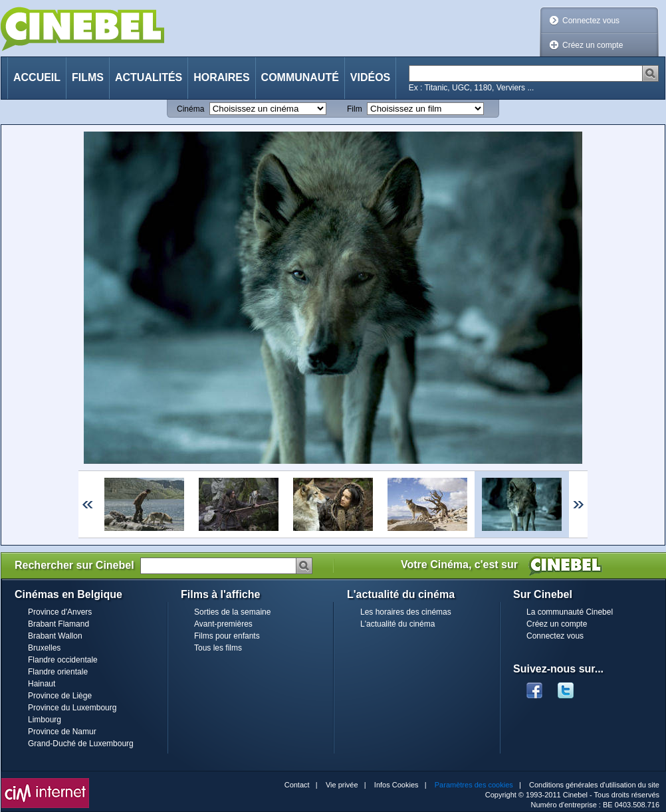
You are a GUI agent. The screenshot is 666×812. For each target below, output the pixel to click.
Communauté (300, 77)
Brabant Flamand (58, 624)
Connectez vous (591, 21)
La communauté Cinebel (570, 612)
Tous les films (218, 648)
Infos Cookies (396, 785)
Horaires (221, 77)
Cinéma (190, 109)
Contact (297, 785)
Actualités (149, 77)
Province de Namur (62, 732)
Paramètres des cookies (474, 785)
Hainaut (42, 684)
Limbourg (45, 720)
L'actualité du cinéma (397, 624)
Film (355, 109)
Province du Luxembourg (72, 708)
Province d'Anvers (60, 612)
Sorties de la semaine (232, 612)
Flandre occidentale (63, 660)
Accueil (37, 77)
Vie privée (342, 785)
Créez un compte (593, 45)
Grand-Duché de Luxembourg (81, 744)
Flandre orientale (58, 672)
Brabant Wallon (55, 636)
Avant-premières (223, 624)
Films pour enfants (227, 636)
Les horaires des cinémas (406, 612)
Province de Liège (60, 696)
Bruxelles (44, 648)
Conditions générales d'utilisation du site (594, 785)
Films (88, 77)
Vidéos (370, 77)
